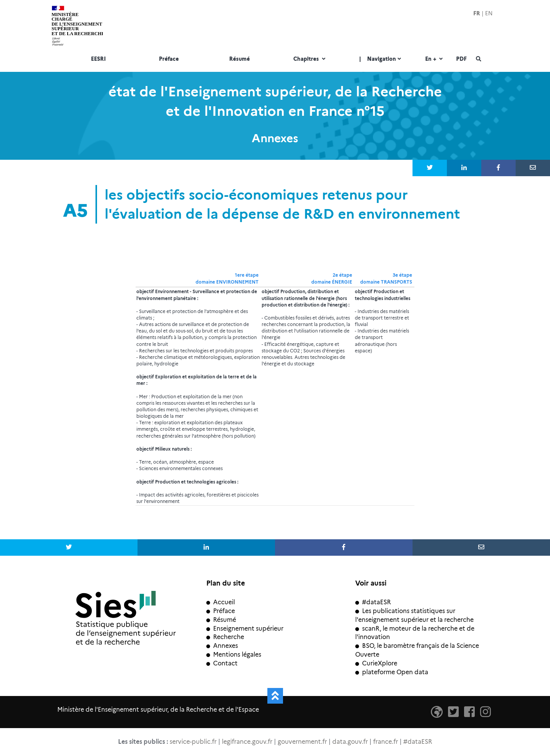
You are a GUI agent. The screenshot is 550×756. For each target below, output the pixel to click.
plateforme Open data (392, 672)
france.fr (386, 742)
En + (435, 59)
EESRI (98, 59)
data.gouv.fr (350, 742)
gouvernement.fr (302, 742)
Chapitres (310, 59)
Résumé (239, 59)
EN (489, 13)
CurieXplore (376, 663)
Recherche (225, 637)
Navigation (381, 59)
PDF (461, 59)
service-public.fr (193, 742)
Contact (222, 663)
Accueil (221, 602)
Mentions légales (234, 655)
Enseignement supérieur (245, 629)
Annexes (222, 646)
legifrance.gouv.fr (247, 742)
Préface (169, 59)
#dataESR (373, 602)
